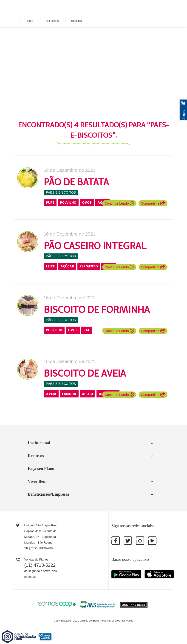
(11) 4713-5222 (40, 565)
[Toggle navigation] (170, 9)
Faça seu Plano (41, 469)
